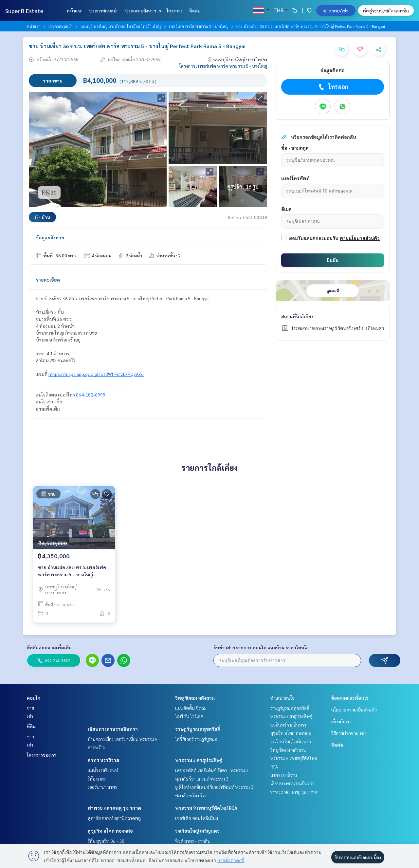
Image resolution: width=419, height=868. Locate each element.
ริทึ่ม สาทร (97, 779)
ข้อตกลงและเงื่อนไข (350, 698)
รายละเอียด (48, 280)
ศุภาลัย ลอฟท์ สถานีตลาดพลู (114, 818)
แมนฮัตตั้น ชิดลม (191, 708)
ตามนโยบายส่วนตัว (360, 238)
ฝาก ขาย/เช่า (336, 10)
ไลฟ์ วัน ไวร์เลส (189, 716)
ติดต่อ (195, 10)
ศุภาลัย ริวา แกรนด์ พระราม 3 (202, 779)
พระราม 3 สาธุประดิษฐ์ (199, 760)
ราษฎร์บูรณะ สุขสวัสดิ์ (198, 729)
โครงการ (175, 10)
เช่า (30, 716)
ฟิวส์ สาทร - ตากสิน (193, 841)
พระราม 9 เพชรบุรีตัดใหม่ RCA (206, 808)
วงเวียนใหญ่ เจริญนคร (197, 831)
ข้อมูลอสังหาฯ (50, 237)
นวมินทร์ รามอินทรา (288, 725)
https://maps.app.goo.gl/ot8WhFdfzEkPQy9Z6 (96, 374)
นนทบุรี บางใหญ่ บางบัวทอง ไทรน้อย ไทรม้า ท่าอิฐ (121, 26)
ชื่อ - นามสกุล (295, 148)
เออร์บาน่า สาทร (102, 787)
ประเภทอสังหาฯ (143, 10)
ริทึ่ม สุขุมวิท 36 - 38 (106, 841)
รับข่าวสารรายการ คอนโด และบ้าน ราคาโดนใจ (261, 647)
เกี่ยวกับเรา (341, 721)
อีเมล (286, 209)
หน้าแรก (74, 10)
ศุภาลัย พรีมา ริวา (191, 795)
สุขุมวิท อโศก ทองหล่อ (110, 831)
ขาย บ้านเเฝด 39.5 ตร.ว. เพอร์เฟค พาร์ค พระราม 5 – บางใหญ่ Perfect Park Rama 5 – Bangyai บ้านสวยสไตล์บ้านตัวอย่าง (72, 571)
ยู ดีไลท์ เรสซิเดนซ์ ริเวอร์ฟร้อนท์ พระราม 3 (214, 787)
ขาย (30, 708)
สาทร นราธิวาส (103, 760)
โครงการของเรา (42, 755)
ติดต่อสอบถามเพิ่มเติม (49, 647)
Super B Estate (24, 11)
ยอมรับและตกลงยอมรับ (314, 238)
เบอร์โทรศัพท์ (295, 178)
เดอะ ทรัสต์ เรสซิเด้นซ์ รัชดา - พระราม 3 (212, 770)
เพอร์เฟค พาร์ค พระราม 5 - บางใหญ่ (199, 26)
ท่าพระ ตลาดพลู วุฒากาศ (114, 808)
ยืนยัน (333, 260)
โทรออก (333, 87)
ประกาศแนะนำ (104, 10)
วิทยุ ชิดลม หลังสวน (195, 698)
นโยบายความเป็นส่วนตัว (354, 710)
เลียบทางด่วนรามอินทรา (113, 729)
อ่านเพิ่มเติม (48, 409)
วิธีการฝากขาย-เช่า (349, 733)
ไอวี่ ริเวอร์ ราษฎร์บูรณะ (196, 739)
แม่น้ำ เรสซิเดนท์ (103, 770)
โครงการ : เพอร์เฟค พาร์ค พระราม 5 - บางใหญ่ (223, 66)
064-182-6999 (91, 395)
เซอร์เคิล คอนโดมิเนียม (197, 818)
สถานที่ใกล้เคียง (297, 316)
